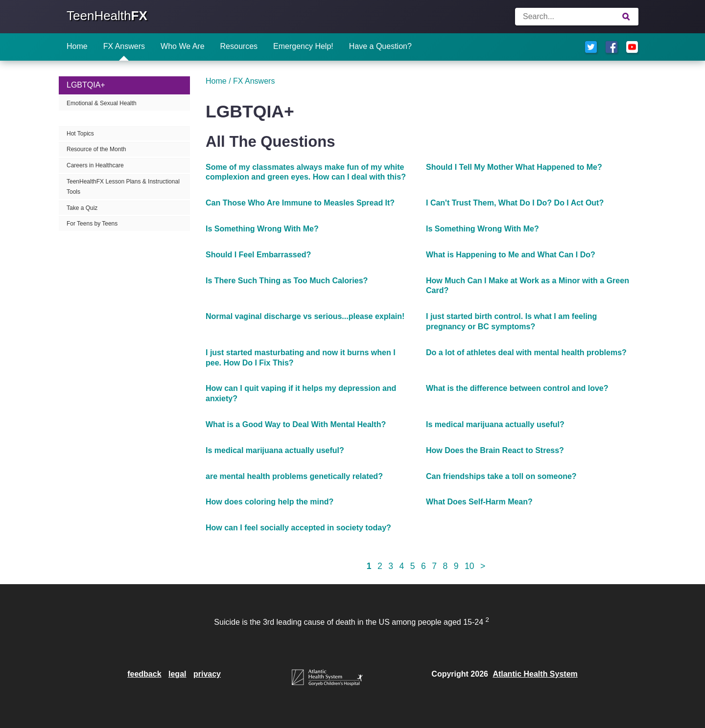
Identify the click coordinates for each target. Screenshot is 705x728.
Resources (239, 46)
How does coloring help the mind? (270, 502)
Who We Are (183, 46)
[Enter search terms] (577, 17)
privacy (207, 674)
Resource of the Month (96, 149)
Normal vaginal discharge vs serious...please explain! (305, 316)
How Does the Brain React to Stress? (495, 450)
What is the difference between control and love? (517, 388)
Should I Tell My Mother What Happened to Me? (514, 167)
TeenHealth (107, 16)
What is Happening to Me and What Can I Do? (511, 255)
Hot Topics (80, 134)
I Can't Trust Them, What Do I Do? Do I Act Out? (515, 203)
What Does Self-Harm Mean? (479, 502)
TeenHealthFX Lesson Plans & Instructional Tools (123, 187)
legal (177, 674)
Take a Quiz (82, 208)
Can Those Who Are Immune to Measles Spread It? (300, 203)
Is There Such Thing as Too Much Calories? (287, 281)
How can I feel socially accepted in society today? (298, 528)
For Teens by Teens (92, 224)
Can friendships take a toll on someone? (501, 476)
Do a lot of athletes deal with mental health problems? (526, 353)
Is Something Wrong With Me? (262, 229)
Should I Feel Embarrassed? (258, 255)
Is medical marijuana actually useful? (495, 424)
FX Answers (124, 46)
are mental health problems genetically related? (294, 476)
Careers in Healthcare (95, 165)
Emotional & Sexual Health (102, 103)
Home (77, 46)
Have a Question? (380, 46)
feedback (144, 674)
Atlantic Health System (535, 674)
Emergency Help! (303, 46)
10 (470, 566)
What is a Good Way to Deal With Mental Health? (296, 424)
